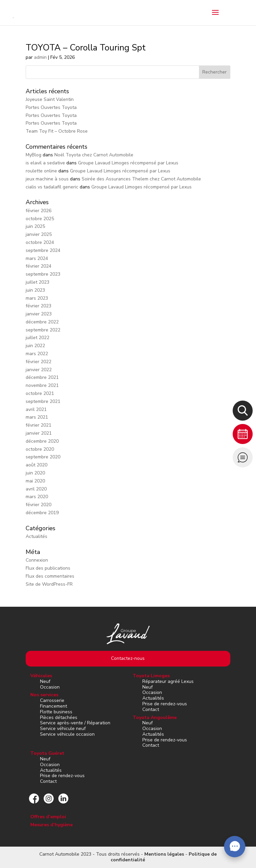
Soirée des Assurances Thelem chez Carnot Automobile (141, 179)
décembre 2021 (42, 377)
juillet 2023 (37, 282)
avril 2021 (36, 409)
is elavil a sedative (45, 163)
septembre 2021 (43, 401)
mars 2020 (37, 497)
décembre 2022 (42, 322)
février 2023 (38, 306)
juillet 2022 (37, 338)
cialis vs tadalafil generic (52, 187)
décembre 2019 (42, 513)
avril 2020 (36, 489)
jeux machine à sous (47, 179)
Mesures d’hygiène (51, 825)
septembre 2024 (43, 250)
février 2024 (38, 266)
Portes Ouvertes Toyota (51, 107)
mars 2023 (37, 298)
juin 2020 (35, 473)
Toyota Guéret (47, 753)
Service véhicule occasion (67, 734)
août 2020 (36, 465)
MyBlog (33, 155)
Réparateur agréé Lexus (168, 681)
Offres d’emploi (48, 817)
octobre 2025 (40, 219)
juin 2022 (35, 346)
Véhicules (41, 676)
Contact (151, 709)
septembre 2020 (43, 457)
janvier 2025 (39, 234)
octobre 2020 (40, 449)
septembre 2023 (43, 274)
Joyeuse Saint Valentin (50, 99)
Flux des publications (48, 568)
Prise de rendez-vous (165, 704)
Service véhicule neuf (63, 729)
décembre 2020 (42, 441)
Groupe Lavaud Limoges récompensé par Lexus (128, 163)
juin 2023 (35, 290)
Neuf (45, 681)
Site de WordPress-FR (49, 584)
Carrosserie (52, 700)
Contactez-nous (128, 658)
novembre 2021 (42, 385)
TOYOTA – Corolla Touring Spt (86, 48)
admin (40, 57)
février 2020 (38, 505)
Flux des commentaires (50, 576)
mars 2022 (37, 354)
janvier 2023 (39, 314)
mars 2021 (37, 417)
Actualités (36, 536)
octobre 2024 (40, 242)
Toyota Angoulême (155, 717)
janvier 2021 (39, 433)
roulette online (41, 171)
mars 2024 (37, 258)
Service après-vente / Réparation (75, 723)
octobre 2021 (40, 393)
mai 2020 (35, 481)
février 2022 (38, 362)
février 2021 (38, 425)
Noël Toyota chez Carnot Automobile (94, 155)
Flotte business (56, 712)
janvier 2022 (39, 370)
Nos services (44, 695)
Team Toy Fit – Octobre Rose (57, 131)
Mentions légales (164, 854)
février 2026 (38, 211)
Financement (53, 706)
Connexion (37, 560)
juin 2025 (35, 226)
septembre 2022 (43, 330)
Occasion (50, 687)
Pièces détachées (59, 717)
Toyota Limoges (151, 676)
